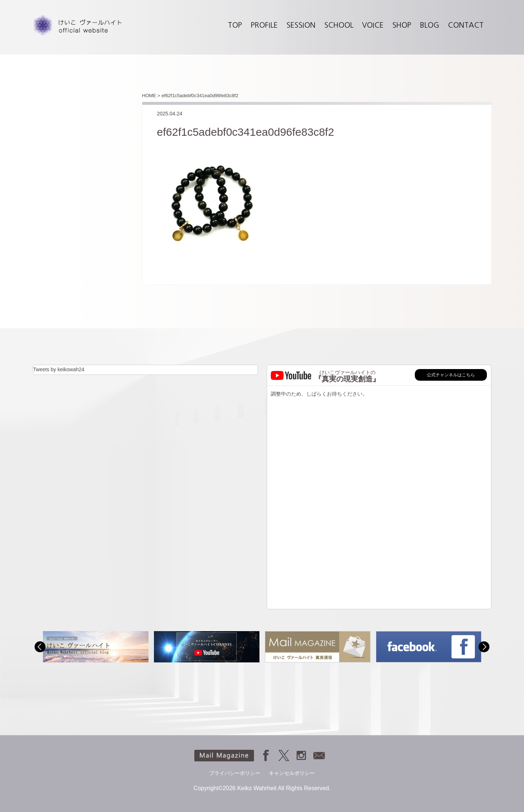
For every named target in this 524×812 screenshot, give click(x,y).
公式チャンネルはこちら (451, 375)
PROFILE (264, 25)
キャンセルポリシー (292, 773)
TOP (235, 25)
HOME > (151, 96)
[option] (96, 647)
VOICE (373, 25)
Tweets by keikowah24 (59, 369)
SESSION (301, 25)
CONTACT (466, 25)
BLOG (430, 25)
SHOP (402, 25)
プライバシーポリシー (235, 773)
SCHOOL (339, 25)
